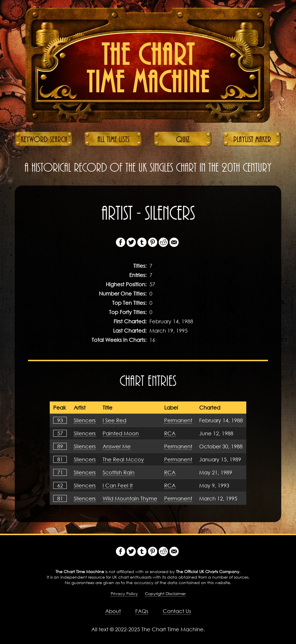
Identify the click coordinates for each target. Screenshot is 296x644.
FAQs (142, 611)
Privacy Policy (124, 593)
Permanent (178, 420)
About (113, 611)
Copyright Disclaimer (165, 593)
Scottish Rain (119, 472)
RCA (170, 433)
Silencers (85, 420)
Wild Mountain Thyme (130, 498)
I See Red (114, 420)
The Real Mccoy (123, 459)
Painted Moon (121, 433)
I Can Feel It (118, 485)
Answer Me (117, 446)
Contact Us (177, 611)
